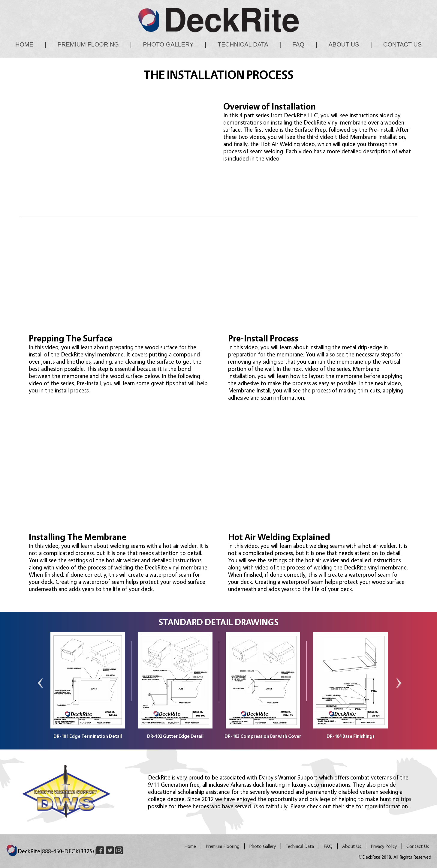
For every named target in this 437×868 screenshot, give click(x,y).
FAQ (298, 44)
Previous (39, 688)
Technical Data (243, 44)
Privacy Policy (384, 846)
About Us (344, 44)
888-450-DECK (68, 851)
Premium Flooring (88, 44)
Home (24, 44)
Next (398, 688)
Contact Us (402, 44)
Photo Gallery (168, 44)
